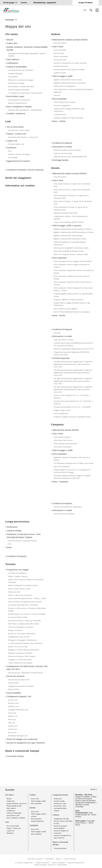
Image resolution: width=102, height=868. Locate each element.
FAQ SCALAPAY (60, 43)
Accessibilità (13, 77)
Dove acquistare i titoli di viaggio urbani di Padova (73, 261)
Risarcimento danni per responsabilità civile (70, 157)
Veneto (33, 808)
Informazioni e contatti (62, 147)
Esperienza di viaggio (16, 83)
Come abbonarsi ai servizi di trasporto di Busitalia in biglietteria (73, 91)
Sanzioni (57, 95)
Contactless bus (60, 115)
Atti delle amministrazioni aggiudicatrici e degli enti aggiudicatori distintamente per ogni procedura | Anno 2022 (73, 381)
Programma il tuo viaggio (18, 570)
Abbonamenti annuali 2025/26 (66, 430)
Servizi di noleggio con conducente (22, 739)
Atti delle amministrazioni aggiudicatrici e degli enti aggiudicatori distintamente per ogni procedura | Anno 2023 (73, 373)
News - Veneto (59, 315)
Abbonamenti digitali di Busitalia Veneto (69, 251)
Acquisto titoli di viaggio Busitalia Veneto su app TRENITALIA (72, 304)
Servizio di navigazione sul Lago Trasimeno (70, 63)
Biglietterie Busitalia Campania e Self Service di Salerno (72, 459)
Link (7, 822)
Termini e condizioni (58, 863)
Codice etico (12, 43)
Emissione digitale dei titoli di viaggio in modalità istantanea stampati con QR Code (72, 477)
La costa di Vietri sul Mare (18, 617)
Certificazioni (12, 63)
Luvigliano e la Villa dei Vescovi (20, 660)
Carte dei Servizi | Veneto (63, 340)
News (9, 547)
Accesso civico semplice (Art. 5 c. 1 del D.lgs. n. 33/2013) (72, 397)
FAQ (10, 151)
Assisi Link (12, 713)
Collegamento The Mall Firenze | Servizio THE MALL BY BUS (27, 668)
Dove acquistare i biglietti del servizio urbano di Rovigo (72, 278)
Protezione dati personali (75, 863)
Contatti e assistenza (16, 113)
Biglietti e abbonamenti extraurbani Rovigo (70, 239)
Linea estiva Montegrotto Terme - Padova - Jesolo (27, 598)
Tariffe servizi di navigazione (64, 86)
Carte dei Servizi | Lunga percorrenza (22, 541)
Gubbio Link (13, 726)
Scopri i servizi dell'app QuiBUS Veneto (69, 222)
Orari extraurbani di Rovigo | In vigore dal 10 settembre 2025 (71, 209)
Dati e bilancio (13, 59)
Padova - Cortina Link (16, 134)
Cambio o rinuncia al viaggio (19, 154)
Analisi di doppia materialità (18, 90)
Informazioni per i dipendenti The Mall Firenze (25, 673)
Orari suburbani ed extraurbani (65, 444)
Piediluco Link (13, 706)
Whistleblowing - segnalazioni (45, 3)
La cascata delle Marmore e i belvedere (23, 605)
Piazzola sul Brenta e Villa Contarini (22, 656)
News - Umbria (59, 121)
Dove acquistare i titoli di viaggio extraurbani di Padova (71, 266)
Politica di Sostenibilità (17, 67)
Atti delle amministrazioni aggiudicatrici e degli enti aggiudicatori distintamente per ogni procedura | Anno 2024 (73, 364)
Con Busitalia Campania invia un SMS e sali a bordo (74, 463)
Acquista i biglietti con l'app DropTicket (68, 118)
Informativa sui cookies (35, 859)
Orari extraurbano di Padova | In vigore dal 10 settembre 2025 (71, 197)
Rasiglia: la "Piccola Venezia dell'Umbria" (24, 650)
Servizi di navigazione (62, 105)
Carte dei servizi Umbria (63, 153)
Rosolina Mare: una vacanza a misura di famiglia (27, 614)
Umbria (33, 795)
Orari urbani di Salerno (62, 437)
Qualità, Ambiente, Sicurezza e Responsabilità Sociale (27, 48)
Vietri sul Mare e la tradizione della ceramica (25, 602)
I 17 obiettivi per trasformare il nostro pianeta (25, 93)
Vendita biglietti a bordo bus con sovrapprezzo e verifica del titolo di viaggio (72, 471)
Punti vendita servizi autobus (65, 102)
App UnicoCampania (62, 466)
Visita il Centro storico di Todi (19, 589)
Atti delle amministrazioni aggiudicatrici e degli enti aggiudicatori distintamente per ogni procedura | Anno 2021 (73, 390)
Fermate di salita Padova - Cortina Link (23, 137)
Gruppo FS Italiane (86, 3)
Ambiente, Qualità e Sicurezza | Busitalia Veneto (72, 417)
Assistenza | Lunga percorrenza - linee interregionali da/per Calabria (24, 536)
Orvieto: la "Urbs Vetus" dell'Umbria (22, 634)
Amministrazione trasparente (19, 100)
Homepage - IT (11, 20)
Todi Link (11, 723)
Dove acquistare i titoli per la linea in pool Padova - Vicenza (73, 283)
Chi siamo (9, 795)
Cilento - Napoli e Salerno (18, 576)
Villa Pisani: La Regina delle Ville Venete (23, 624)
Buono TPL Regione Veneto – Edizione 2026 (71, 254)
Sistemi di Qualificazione (17, 103)
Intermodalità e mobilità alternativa (21, 86)
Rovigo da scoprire (15, 630)
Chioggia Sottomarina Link (18, 710)
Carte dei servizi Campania (64, 514)
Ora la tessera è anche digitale (65, 309)
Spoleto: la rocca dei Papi (18, 647)
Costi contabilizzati (61, 413)
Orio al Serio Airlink (15, 127)
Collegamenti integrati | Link (19, 696)
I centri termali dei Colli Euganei (20, 663)
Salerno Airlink (13, 689)
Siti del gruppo (9, 3)
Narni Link (12, 720)
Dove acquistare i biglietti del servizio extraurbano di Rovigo (74, 272)
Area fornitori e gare (15, 96)
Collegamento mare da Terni (19, 637)
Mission (10, 40)
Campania (34, 825)
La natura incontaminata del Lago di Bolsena (25, 643)
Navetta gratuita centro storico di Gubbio (69, 70)
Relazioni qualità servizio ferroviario (67, 150)
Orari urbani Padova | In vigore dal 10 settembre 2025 (72, 185)
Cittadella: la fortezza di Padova (20, 653)
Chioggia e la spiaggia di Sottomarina (22, 640)
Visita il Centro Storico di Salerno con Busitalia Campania (26, 581)
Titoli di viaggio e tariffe (62, 76)
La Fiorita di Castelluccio (17, 573)
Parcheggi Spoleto (60, 160)
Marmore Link (13, 703)
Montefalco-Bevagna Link (18, 736)
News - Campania (60, 482)
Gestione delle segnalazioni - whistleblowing (25, 110)
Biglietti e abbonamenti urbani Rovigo (68, 236)
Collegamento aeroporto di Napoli (21, 686)
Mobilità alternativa (61, 66)
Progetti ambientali (15, 73)
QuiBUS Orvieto (60, 73)
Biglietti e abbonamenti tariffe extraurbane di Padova (74, 232)
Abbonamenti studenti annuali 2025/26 (69, 173)
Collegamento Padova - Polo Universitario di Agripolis (71, 218)
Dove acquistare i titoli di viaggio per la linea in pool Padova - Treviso (73, 289)
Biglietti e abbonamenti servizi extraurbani (70, 83)
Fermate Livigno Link (16, 144)
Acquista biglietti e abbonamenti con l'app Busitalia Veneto (73, 295)
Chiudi (93, 789)
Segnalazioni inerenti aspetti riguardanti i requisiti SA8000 (27, 55)
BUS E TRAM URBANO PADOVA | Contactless (72, 312)
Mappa (58, 859)
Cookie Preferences (70, 859)
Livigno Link (12, 141)
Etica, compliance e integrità (19, 107)
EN (85, 10)
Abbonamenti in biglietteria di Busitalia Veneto (71, 248)
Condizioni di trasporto (62, 143)
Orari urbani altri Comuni (63, 440)
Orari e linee (58, 47)
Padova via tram (14, 592)
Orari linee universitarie (63, 447)
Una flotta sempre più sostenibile (21, 70)
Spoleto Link (13, 716)
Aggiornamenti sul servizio (18, 161)
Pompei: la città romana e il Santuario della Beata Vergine (27, 610)
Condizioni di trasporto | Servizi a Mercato (25, 170)
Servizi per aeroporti (16, 676)
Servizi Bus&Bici (14, 693)
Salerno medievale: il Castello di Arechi (23, 585)
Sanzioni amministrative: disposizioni (68, 507)
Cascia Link (12, 729)
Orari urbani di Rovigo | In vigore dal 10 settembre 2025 (73, 203)
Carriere (24, 3)
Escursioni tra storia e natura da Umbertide (24, 621)
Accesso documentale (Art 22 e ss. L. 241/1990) (72, 407)
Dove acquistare (59, 99)
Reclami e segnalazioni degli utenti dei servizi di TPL (74, 349)
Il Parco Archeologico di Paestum (21, 627)
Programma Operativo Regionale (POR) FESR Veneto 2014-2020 (72, 353)
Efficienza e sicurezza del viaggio (21, 80)
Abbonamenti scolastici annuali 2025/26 (70, 40)
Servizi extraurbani (61, 56)
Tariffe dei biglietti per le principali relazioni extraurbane (70, 243)
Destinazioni (12, 527)
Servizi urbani (59, 53)
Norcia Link (12, 733)
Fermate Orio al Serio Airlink (19, 130)
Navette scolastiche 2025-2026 (66, 213)
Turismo (56, 815)
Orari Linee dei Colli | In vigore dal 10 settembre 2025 (72, 191)
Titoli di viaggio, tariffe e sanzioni (67, 225)
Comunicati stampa (15, 756)
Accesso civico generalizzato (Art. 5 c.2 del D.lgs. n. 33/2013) (73, 402)
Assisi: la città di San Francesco (20, 595)
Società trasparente (61, 358)
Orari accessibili (60, 50)
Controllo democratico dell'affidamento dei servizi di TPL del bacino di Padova (73, 344)
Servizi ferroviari (60, 60)
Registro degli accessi (62, 410)
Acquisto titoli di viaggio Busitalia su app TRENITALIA (69, 110)
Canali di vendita (14, 531)
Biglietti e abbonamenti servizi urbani (68, 80)
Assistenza (11, 148)
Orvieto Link (13, 700)
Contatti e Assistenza (42, 863)
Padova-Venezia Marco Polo (19, 680)
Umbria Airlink (13, 683)
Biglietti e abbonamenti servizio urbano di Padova (73, 229)
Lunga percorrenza (60, 795)
